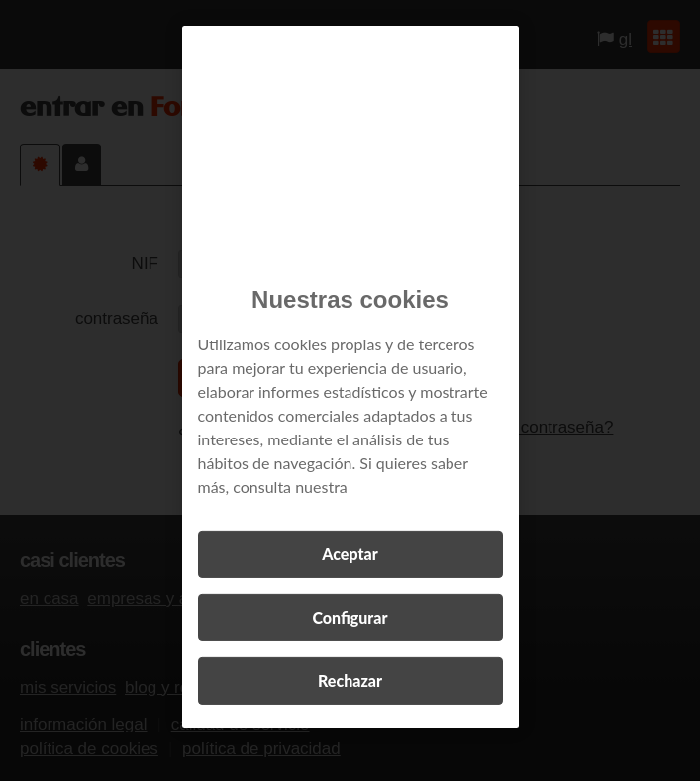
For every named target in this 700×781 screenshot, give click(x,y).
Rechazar (350, 681)
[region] (350, 377)
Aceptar (350, 554)
